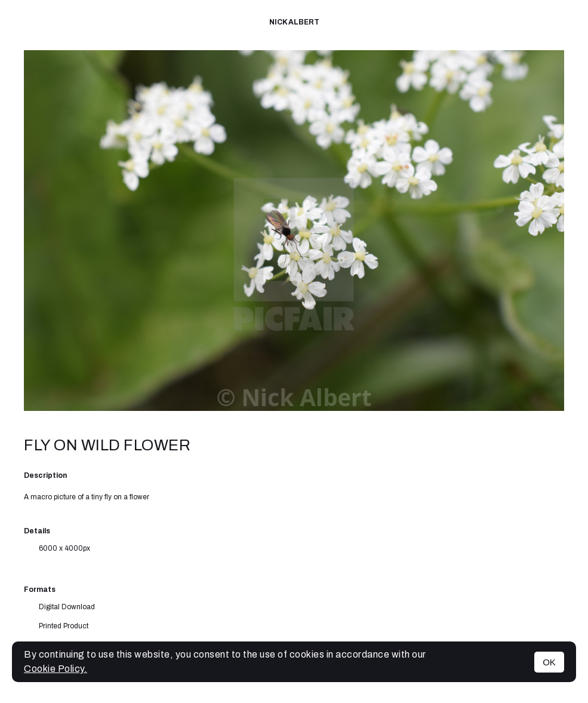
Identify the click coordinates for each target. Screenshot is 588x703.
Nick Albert (294, 22)
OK (549, 662)
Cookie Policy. (56, 669)
